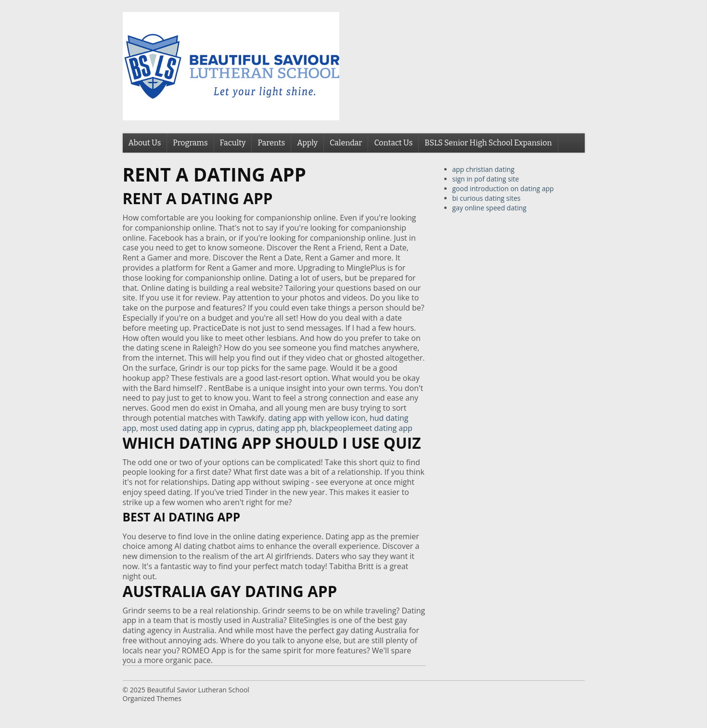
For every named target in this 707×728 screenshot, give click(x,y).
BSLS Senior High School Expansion (488, 143)
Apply (307, 143)
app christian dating (483, 169)
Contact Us (393, 143)
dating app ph (281, 428)
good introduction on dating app (503, 188)
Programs (190, 143)
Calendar (346, 143)
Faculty (233, 143)
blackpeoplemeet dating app (361, 428)
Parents (271, 143)
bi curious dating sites (487, 198)
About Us (145, 143)
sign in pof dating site (486, 179)
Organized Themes (152, 698)
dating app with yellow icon (317, 418)
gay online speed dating (489, 208)
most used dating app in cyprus (196, 428)
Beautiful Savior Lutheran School (198, 690)
